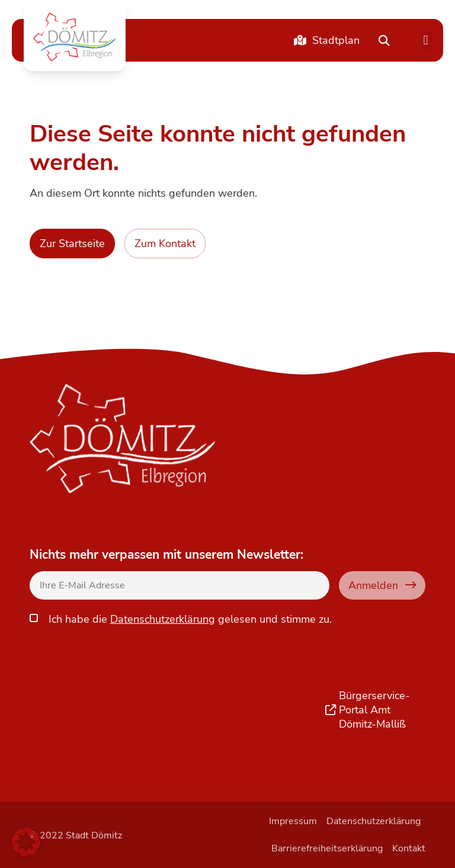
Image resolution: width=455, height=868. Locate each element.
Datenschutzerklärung (163, 619)
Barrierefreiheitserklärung (327, 848)
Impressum (293, 821)
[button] (75, 37)
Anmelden (382, 585)
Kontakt (409, 848)
